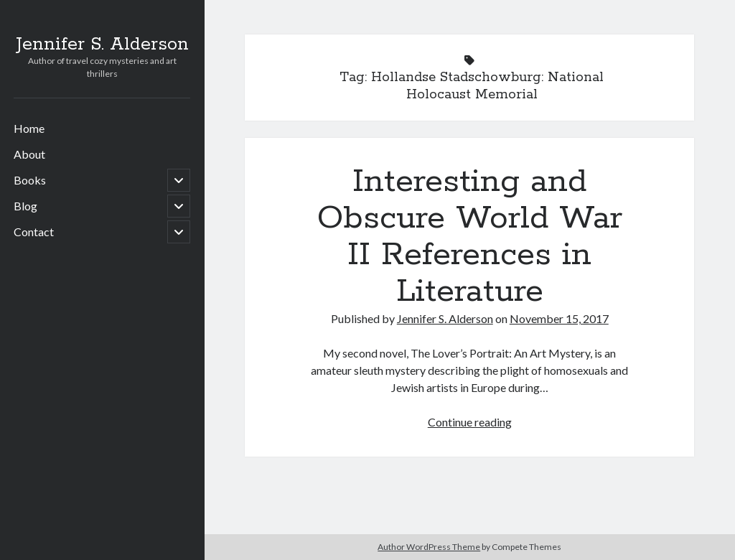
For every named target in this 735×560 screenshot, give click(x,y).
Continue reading (470, 422)
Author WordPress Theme (429, 547)
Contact (34, 232)
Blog (25, 206)
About (29, 154)
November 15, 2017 (559, 318)
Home (29, 128)
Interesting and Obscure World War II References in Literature (470, 237)
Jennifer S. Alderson (102, 45)
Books (30, 180)
